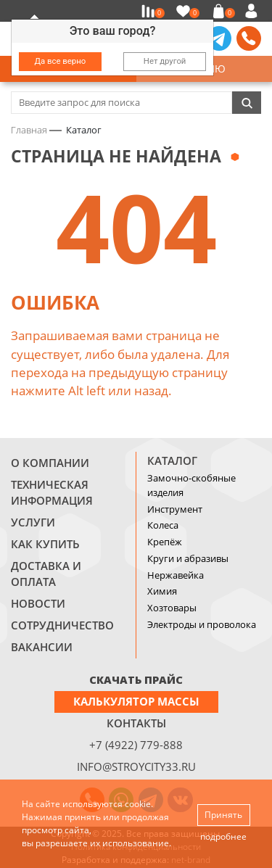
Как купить (45, 544)
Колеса (163, 525)
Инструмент (175, 509)
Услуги (33, 522)
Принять (223, 815)
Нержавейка (176, 575)
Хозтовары (172, 608)
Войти (254, 11)
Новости (38, 603)
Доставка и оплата (46, 574)
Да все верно (61, 61)
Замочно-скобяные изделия (191, 485)
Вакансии (42, 647)
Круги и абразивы (188, 558)
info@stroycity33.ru (136, 766)
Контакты (136, 723)
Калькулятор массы (136, 701)
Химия (162, 591)
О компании (50, 463)
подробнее (223, 836)
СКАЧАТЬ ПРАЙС (136, 679)
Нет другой (165, 61)
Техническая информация (52, 492)
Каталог (172, 460)
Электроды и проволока (202, 624)
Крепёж (165, 542)
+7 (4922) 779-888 (136, 745)
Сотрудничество (62, 625)
